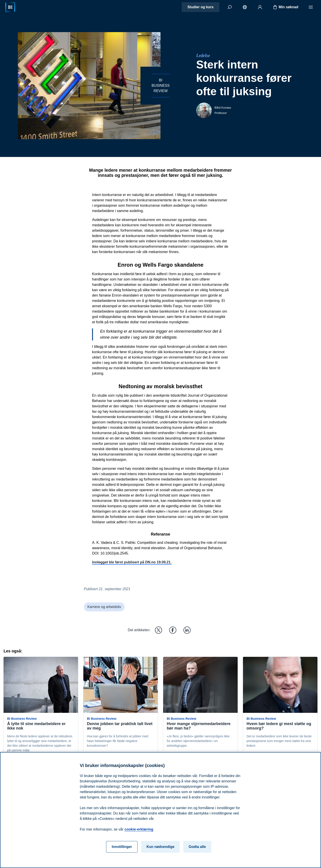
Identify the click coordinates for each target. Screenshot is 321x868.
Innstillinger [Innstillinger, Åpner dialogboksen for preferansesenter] (122, 853)
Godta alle (197, 853)
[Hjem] (10, 7)
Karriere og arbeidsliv (104, 607)
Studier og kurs (201, 7)
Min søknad (285, 7)
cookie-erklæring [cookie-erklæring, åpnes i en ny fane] (139, 836)
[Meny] (311, 7)
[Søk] (230, 7)
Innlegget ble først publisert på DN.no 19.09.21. (132, 562)
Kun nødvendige (160, 853)
